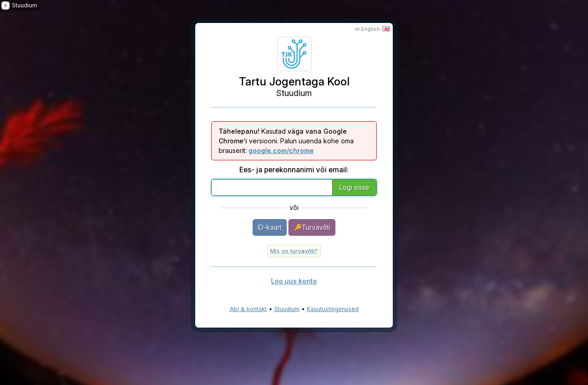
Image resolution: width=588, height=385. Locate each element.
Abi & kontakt (248, 309)
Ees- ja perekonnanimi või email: (294, 170)
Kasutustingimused (333, 309)
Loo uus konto (294, 281)
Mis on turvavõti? (294, 251)
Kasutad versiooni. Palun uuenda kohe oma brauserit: (286, 141)
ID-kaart (270, 227)
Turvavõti (312, 227)
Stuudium (287, 309)
